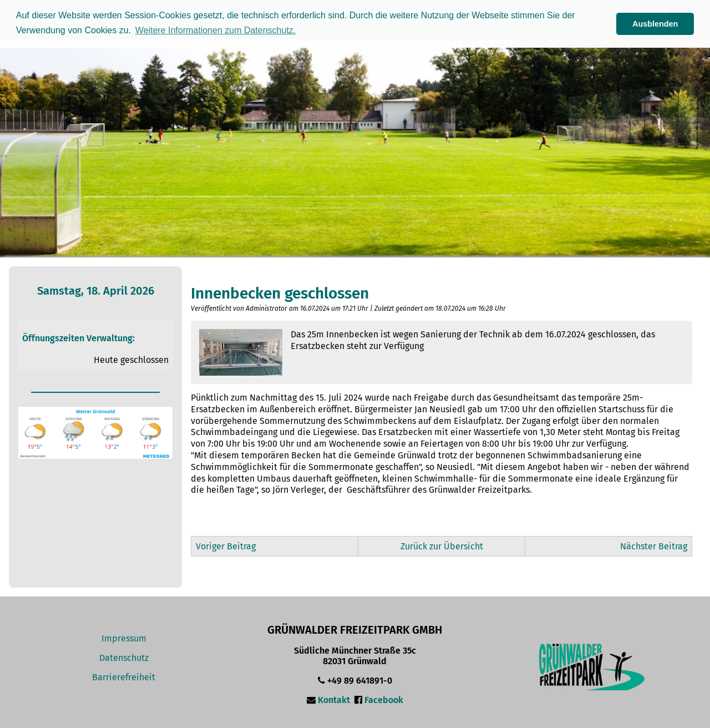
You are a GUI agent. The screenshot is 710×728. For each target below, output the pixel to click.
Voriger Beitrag (226, 546)
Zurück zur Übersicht (442, 546)
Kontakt (334, 700)
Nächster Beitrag (654, 546)
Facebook (384, 700)
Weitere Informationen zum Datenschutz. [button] (216, 30)
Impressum (124, 638)
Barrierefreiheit (124, 677)
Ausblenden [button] (655, 24)
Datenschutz (124, 658)
